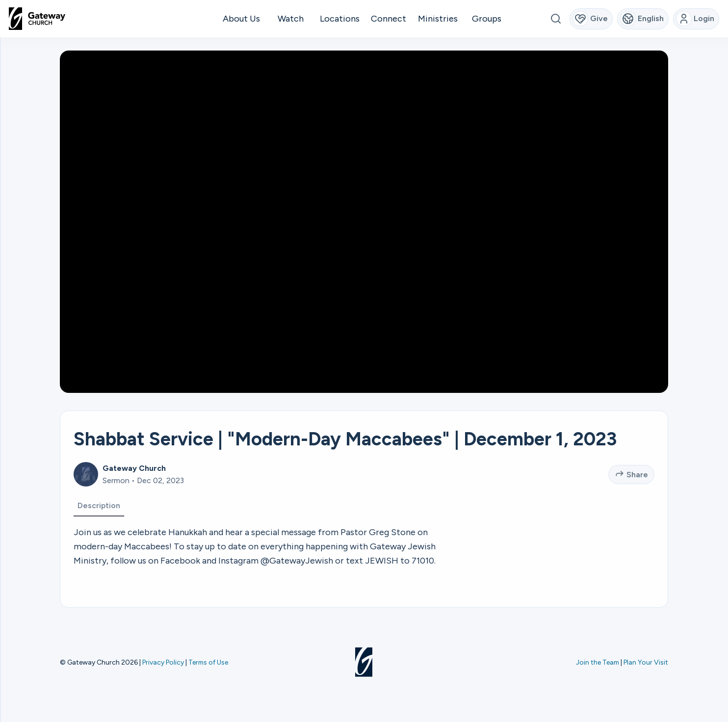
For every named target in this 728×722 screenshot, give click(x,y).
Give (590, 19)
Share (632, 490)
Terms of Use (208, 662)
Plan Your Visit (646, 662)
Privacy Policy (163, 662)
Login (695, 19)
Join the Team (598, 662)
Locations (340, 19)
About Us (241, 19)
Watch (291, 19)
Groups (487, 19)
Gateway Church (134, 485)
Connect (389, 19)
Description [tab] (99, 523)
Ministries (438, 19)
